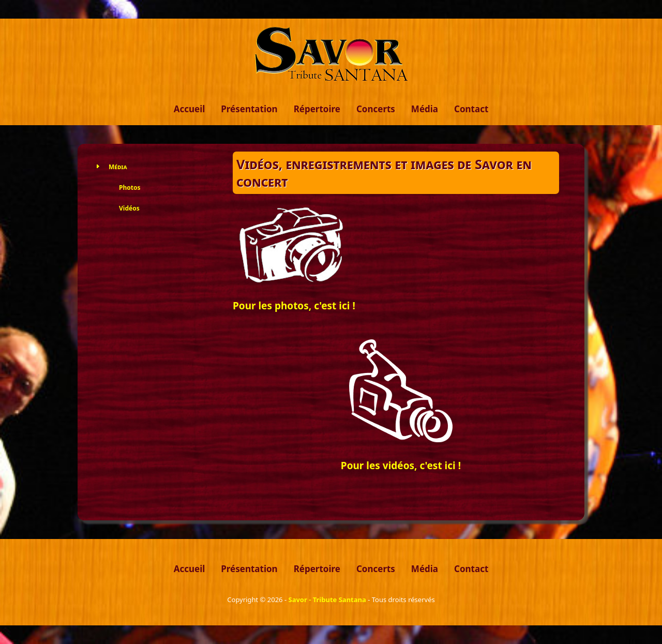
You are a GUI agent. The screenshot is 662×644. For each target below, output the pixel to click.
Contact (471, 109)
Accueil (190, 109)
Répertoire (317, 109)
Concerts (376, 109)
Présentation (249, 109)
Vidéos (129, 208)
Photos (130, 188)
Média (425, 109)
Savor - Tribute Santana (327, 600)
